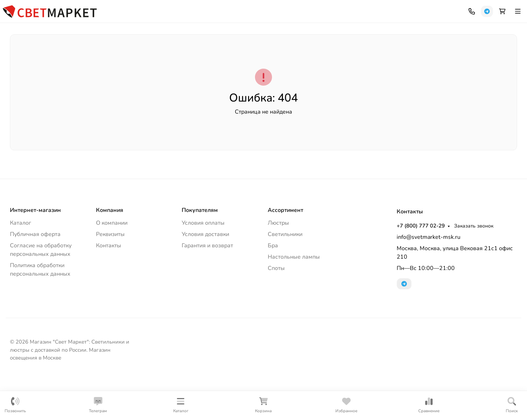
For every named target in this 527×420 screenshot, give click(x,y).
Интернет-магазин (35, 252)
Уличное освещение (130, 54)
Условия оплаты (203, 264)
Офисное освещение (239, 54)
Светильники (70, 54)
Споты (422, 54)
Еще (498, 54)
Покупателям (200, 252)
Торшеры (184, 54)
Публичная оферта (35, 276)
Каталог (21, 264)
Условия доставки (205, 276)
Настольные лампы (307, 54)
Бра (273, 287)
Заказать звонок (354, 9)
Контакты (134, 9)
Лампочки (460, 54)
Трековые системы (372, 54)
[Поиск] (310, 30)
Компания (22, 9)
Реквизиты (110, 276)
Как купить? (61, 9)
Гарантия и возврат (207, 287)
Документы (101, 9)
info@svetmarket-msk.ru (429, 278)
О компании (112, 264)
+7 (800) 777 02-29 (301, 9)
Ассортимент (285, 252)
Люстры (26, 54)
